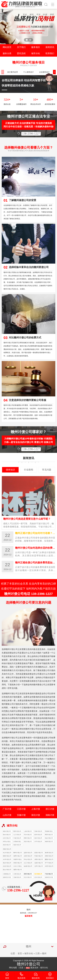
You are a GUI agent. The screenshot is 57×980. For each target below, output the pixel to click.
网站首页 (7, 47)
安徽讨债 (21, 815)
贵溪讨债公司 (7, 845)
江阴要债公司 (7, 874)
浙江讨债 (50, 809)
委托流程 (21, 53)
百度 (21, 968)
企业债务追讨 (44, 72)
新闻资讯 (50, 47)
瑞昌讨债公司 (17, 845)
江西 (38, 953)
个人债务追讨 (28, 72)
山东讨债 (7, 815)
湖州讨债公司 (28, 874)
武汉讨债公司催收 (38, 878)
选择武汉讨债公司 (7, 878)
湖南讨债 (50, 815)
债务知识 (10, 470)
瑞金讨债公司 (49, 838)
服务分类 (7, 53)
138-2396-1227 (31, 134)
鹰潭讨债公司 (49, 835)
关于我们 (21, 47)
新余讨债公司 (7, 835)
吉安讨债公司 (7, 838)
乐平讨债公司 (38, 841)
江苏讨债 (21, 809)
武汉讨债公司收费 (28, 878)
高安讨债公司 (28, 841)
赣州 (44, 953)
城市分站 (36, 53)
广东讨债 (7, 809)
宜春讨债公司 (38, 831)
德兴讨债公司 (38, 838)
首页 (20, 953)
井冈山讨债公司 (7, 842)
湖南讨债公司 (7, 849)
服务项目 (36, 47)
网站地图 (13, 968)
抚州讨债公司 (38, 835)
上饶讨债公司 (28, 831)
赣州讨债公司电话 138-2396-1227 (28, 594)
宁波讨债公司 (49, 874)
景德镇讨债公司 (49, 832)
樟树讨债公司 (28, 838)
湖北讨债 (36, 815)
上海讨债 (36, 809)
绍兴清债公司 (38, 874)
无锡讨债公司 (17, 877)
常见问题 (47, 470)
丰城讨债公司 (17, 838)
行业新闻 (29, 470)
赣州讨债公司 (17, 831)
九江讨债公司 (17, 835)
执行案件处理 (13, 72)
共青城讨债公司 (17, 842)
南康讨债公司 (49, 841)
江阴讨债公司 (17, 874)
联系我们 (50, 53)
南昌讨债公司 (7, 831)
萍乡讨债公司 (28, 835)
